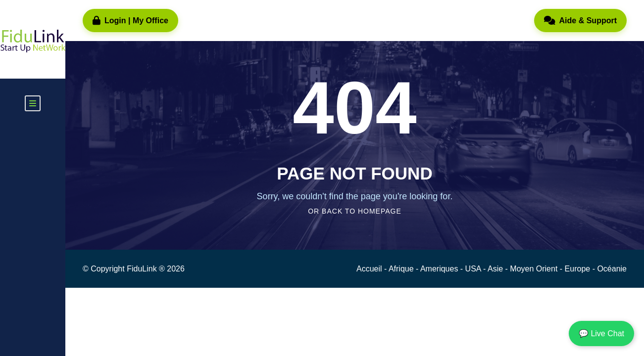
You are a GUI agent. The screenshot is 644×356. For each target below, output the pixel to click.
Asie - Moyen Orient (524, 269)
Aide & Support (580, 21)
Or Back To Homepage (355, 211)
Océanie (612, 269)
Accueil (370, 269)
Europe (579, 269)
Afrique (402, 269)
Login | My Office (130, 21)
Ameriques (440, 269)
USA (474, 269)
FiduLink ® (147, 269)
